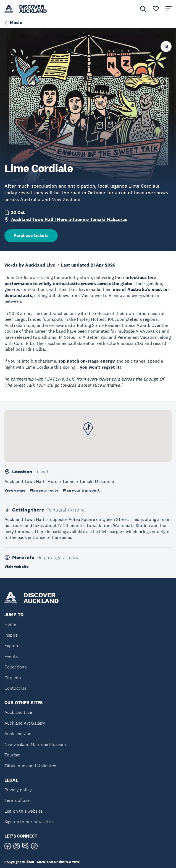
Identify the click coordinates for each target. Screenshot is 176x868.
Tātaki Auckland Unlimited (30, 766)
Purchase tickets (31, 235)
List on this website (23, 811)
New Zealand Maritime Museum (35, 744)
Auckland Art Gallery (25, 723)
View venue (15, 490)
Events (11, 656)
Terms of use (17, 800)
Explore (12, 646)
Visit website (17, 567)
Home (10, 624)
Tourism (12, 755)
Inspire (11, 635)
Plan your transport (81, 490)
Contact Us (15, 688)
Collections (15, 667)
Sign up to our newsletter (29, 822)
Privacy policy (18, 790)
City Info (13, 678)
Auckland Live (18, 712)
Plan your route (44, 490)
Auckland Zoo (18, 734)
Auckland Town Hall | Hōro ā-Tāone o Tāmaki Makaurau (69, 219)
